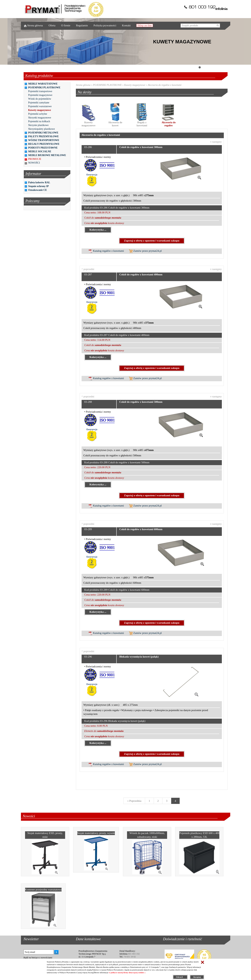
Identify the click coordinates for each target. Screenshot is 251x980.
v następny (216, 142)
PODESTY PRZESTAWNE (43, 148)
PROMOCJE (35, 159)
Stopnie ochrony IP (39, 186)
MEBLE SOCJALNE (40, 151)
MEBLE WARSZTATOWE (43, 84)
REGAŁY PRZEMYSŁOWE (44, 144)
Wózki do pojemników (40, 99)
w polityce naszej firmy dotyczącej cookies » (127, 972)
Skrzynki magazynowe (40, 118)
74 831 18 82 (130, 957)
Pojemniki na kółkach (39, 121)
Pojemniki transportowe (40, 91)
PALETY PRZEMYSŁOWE (44, 136)
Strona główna (83, 85)
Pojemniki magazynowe (40, 95)
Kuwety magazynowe (40, 110)
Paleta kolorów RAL (39, 182)
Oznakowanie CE (38, 190)
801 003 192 (134, 954)
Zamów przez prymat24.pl (145, 251)
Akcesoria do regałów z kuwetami (165, 85)
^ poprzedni (88, 269)
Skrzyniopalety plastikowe (42, 129)
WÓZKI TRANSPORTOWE (44, 140)
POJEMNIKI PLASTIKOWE (44, 88)
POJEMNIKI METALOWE (43, 133)
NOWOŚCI (34, 163)
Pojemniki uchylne (38, 114)
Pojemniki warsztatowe (40, 106)
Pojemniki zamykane (39, 103)
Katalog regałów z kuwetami (106, 251)
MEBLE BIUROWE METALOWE (47, 155)
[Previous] (134, 801)
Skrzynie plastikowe (38, 125)
